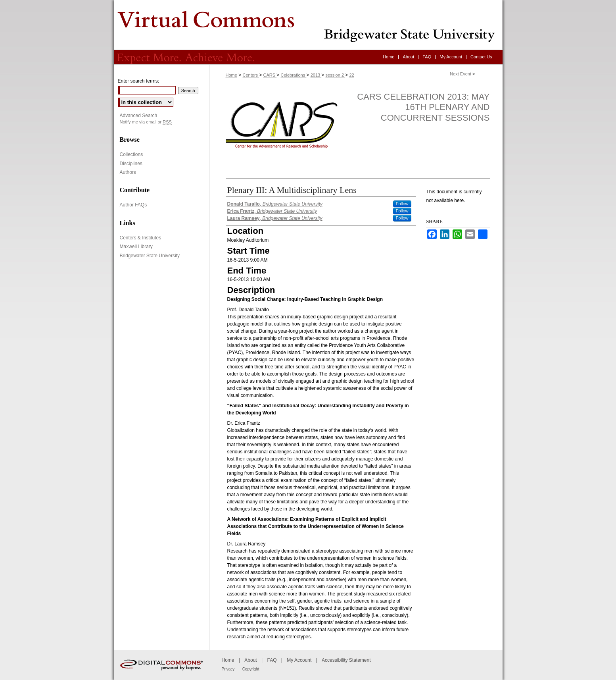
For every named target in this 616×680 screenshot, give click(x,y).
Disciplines (131, 164)
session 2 (336, 75)
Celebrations (293, 75)
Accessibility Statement (346, 660)
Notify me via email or (146, 122)
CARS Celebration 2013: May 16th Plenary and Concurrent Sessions (423, 107)
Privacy (228, 669)
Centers (251, 75)
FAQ (272, 660)
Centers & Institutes (141, 238)
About (250, 660)
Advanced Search (139, 116)
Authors (128, 172)
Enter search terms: (139, 81)
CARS (270, 75)
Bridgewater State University (150, 256)
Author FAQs (133, 205)
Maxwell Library (136, 247)
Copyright (251, 669)
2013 (316, 75)
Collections (131, 154)
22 (351, 75)
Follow (402, 204)
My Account (299, 660)
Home (231, 75)
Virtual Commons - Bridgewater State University (308, 25)
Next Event (461, 74)
